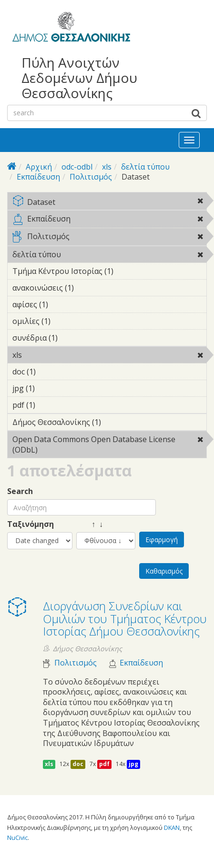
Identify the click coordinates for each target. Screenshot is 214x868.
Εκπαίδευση (38, 177)
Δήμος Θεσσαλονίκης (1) (109, 424)
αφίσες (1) (63, 304)
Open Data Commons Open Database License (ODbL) (109, 446)
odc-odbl (77, 167)
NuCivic (17, 838)
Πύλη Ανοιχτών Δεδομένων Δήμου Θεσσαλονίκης (79, 78)
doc (78, 764)
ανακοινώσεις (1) (89, 288)
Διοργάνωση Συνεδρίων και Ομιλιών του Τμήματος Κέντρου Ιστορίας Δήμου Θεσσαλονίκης (125, 618)
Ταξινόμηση (31, 524)
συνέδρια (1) (72, 338)
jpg (133, 764)
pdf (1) (50, 405)
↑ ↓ (90, 524)
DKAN (172, 828)
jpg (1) (50, 388)
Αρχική (39, 167)
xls (107, 167)
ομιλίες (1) (65, 321)
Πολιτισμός (91, 177)
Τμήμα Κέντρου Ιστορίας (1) (109, 273)
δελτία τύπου (145, 167)
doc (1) (51, 372)
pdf (104, 764)
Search (20, 491)
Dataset (109, 203)
